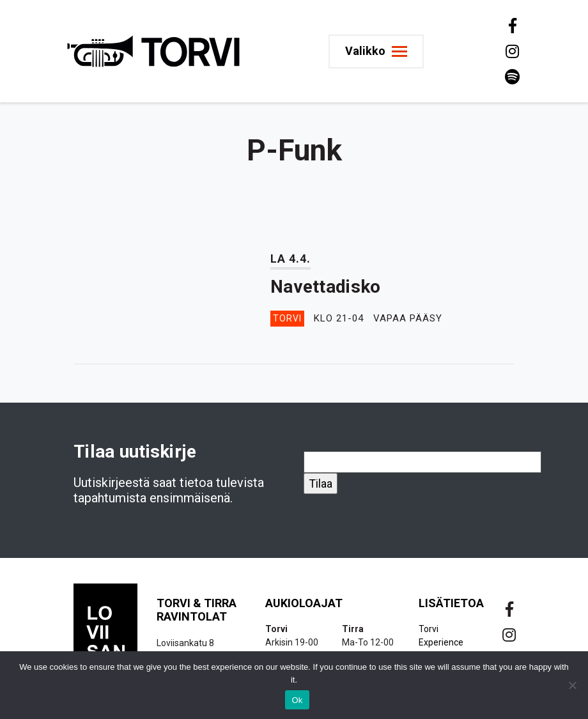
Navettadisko (325, 287)
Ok (297, 700)
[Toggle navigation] (376, 51)
